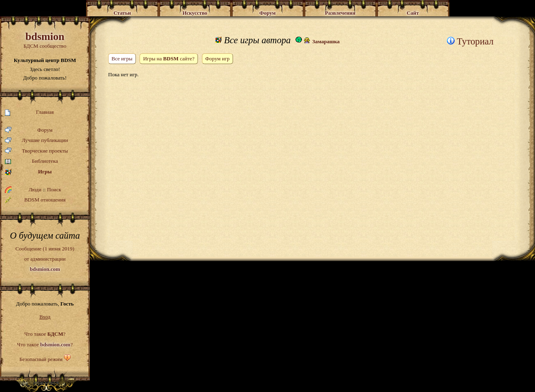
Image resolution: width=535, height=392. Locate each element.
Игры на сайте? (169, 59)
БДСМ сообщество (45, 40)
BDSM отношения (35, 200)
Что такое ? (45, 334)
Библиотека (31, 161)
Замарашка (326, 41)
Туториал (470, 41)
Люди (35, 189)
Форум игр (218, 59)
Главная (29, 112)
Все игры (122, 59)
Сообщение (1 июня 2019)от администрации (45, 259)
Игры (28, 172)
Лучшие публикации (37, 141)
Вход (45, 317)
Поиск (54, 189)
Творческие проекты (37, 151)
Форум (29, 130)
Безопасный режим (41, 359)
